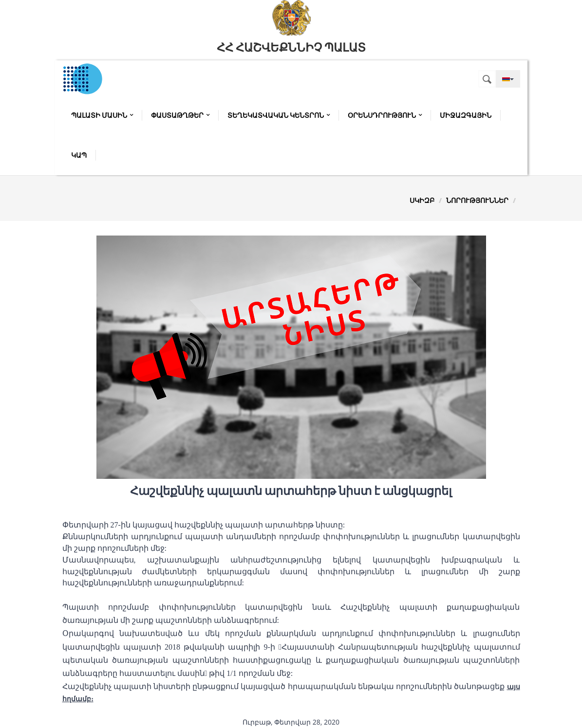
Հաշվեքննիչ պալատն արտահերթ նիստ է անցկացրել (291, 491)
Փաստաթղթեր (180, 115)
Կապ (79, 155)
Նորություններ (477, 200)
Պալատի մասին (102, 115)
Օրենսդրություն (385, 115)
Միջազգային (466, 115)
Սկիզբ (422, 200)
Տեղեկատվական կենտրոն (279, 115)
